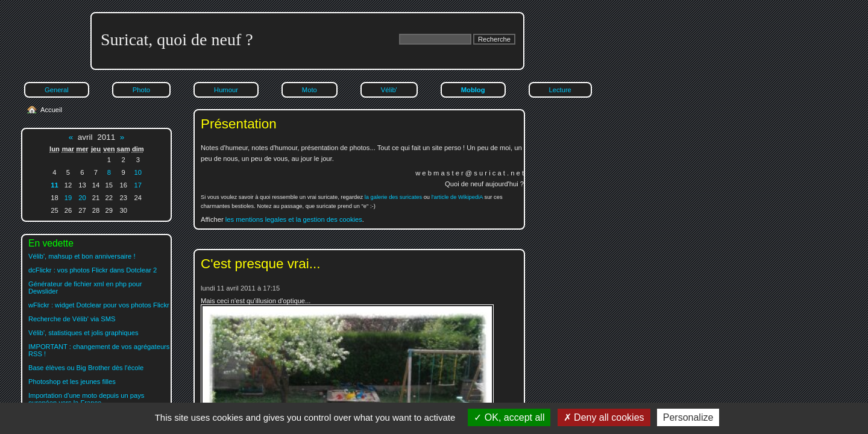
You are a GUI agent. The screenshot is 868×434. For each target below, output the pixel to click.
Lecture (560, 90)
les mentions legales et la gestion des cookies (294, 219)
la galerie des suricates (393, 197)
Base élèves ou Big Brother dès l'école (86, 368)
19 (68, 198)
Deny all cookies (604, 417)
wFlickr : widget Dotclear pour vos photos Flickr (99, 305)
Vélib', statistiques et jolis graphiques (83, 333)
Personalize (688, 417)
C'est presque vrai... (260, 264)
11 (54, 185)
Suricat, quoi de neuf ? (177, 39)
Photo (141, 90)
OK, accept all (509, 417)
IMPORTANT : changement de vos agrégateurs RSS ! (99, 350)
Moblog (473, 90)
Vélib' (389, 90)
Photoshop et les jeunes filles (72, 382)
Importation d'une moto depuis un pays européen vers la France (86, 399)
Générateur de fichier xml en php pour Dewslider (85, 288)
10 (138, 172)
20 (82, 198)
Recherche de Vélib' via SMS (72, 319)
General (57, 90)
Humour (226, 90)
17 (138, 185)
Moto (310, 90)
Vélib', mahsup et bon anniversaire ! (82, 256)
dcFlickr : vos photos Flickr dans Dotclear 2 (93, 270)
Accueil (51, 110)
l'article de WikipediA (457, 197)
